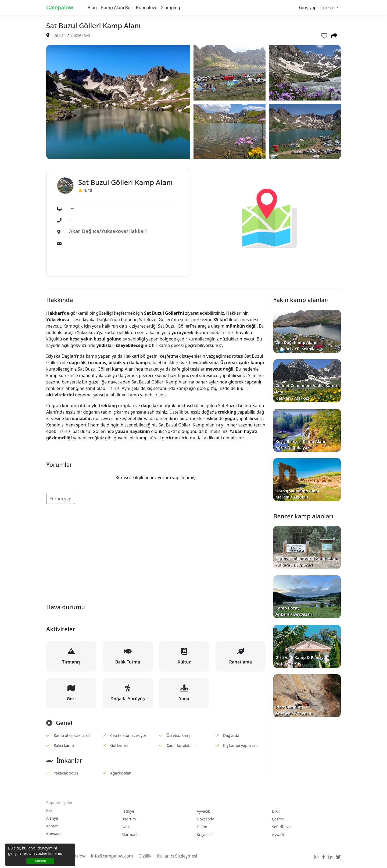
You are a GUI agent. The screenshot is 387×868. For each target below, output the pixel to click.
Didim (202, 827)
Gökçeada (205, 819)
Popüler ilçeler (59, 803)
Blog (92, 8)
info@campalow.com (112, 856)
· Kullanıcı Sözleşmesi (176, 856)
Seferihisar (281, 827)
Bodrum (129, 819)
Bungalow (146, 8)
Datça (127, 827)
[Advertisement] (156, 559)
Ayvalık (278, 835)
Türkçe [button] (328, 8)
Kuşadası (205, 835)
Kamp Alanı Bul (116, 8)
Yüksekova (80, 35)
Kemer (52, 826)
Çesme (278, 819)
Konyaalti (54, 834)
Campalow (60, 8)
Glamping (170, 8)
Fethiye (128, 811)
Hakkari (59, 35)
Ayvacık (203, 811)
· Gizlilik (144, 856)
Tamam (40, 861)
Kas (49, 810)
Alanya (52, 818)
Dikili (276, 811)
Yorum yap (61, 499)
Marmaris (130, 835)
